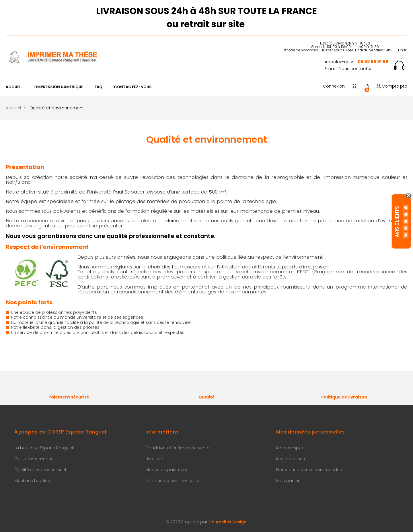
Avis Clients (397, 221)
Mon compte (290, 448)
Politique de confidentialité (172, 481)
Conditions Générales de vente (177, 448)
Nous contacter (355, 68)
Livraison (154, 459)
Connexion (334, 86)
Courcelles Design (227, 522)
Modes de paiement (166, 470)
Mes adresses (291, 459)
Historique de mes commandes (309, 470)
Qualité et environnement (40, 470)
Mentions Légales (32, 481)
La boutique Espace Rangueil (44, 448)
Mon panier (288, 481)
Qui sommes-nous (34, 459)
